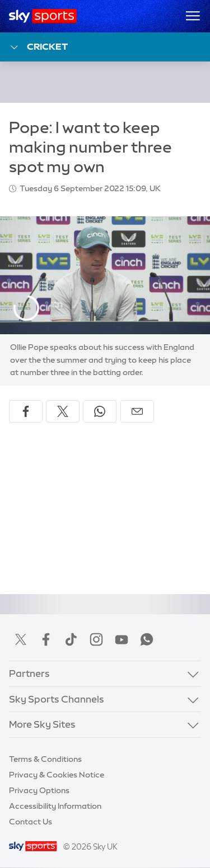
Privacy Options (39, 790)
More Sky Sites (42, 724)
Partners (29, 673)
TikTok (71, 639)
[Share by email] (137, 411)
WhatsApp (147, 639)
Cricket (38, 47)
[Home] (43, 16)
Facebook (46, 639)
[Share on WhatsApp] (100, 411)
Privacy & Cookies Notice (57, 775)
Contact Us (31, 822)
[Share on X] (63, 411)
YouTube (122, 639)
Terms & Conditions (45, 759)
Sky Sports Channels (57, 699)
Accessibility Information (55, 806)
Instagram (96, 639)
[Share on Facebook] (26, 411)
